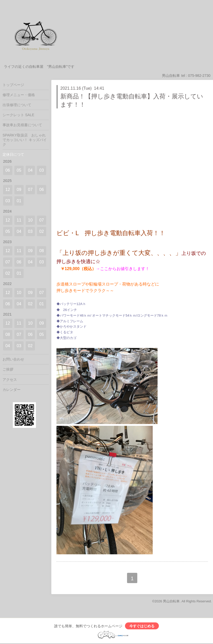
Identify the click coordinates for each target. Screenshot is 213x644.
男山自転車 (171, 601)
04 (30, 170)
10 (30, 220)
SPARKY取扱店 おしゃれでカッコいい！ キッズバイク (25, 140)
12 (8, 190)
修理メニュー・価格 (19, 95)
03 (42, 170)
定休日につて (13, 154)
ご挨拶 (8, 369)
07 (30, 190)
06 (8, 170)
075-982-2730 (199, 76)
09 (19, 190)
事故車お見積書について (22, 125)
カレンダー (12, 390)
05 (19, 170)
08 (42, 251)
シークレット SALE (18, 115)
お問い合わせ (13, 359)
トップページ (13, 85)
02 (42, 231)
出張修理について (17, 105)
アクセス (10, 380)
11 (19, 220)
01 (19, 201)
